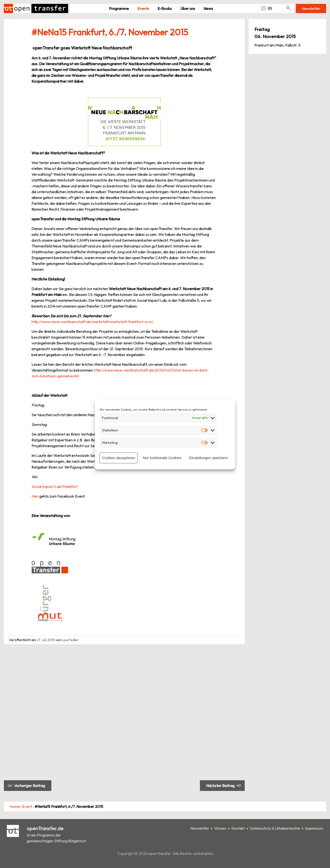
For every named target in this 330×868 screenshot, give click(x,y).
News (208, 8)
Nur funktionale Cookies (162, 458)
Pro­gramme (119, 8)
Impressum (314, 828)
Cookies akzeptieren (119, 458)
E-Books (165, 8)
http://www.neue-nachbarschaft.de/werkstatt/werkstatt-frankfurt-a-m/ (92, 322)
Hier (35, 496)
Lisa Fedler (70, 640)
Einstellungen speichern (208, 458)
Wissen (220, 828)
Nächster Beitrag (220, 786)
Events (143, 8)
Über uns (188, 8)
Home (15, 806)
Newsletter (311, 8)
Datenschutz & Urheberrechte (275, 828)
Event (27, 806)
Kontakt (238, 828)
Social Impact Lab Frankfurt (55, 486)
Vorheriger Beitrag (30, 786)
